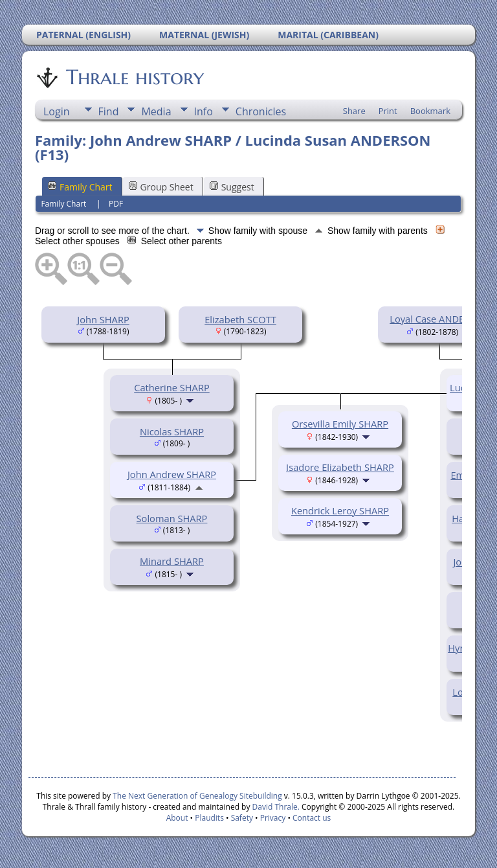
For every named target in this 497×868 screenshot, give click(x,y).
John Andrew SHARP (172, 474)
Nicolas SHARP (172, 431)
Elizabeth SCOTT (240, 319)
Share (354, 111)
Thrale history (134, 77)
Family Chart (80, 187)
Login (57, 111)
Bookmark (430, 111)
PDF (116, 204)
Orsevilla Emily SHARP (340, 424)
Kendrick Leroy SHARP (340, 510)
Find (109, 111)
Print (388, 111)
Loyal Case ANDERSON (439, 319)
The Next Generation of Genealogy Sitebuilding (197, 796)
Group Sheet (161, 187)
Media (156, 111)
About (177, 818)
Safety (242, 818)
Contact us (312, 818)
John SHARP (103, 319)
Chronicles (261, 111)
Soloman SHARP (172, 518)
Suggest (232, 187)
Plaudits (209, 818)
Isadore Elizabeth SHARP (340, 467)
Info (204, 111)
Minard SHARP (172, 561)
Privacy (273, 818)
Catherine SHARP (172, 387)
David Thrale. (276, 807)
